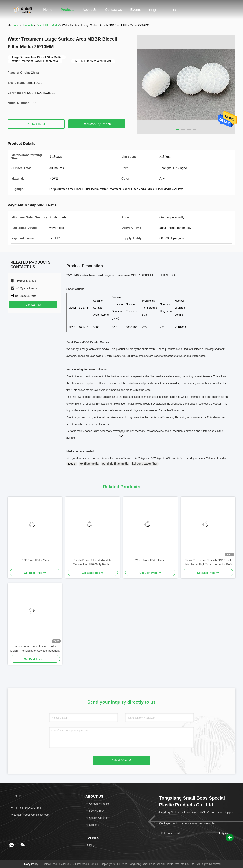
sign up (223, 833)
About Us (90, 10)
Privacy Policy (30, 864)
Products (67, 10)
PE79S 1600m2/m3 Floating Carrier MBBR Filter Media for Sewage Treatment (35, 649)
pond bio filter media (115, 464)
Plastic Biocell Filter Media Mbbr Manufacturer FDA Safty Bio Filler (93, 562)
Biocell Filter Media (48, 25)
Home (48, 10)
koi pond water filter (145, 464)
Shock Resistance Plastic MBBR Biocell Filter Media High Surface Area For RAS (208, 562)
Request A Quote (97, 124)
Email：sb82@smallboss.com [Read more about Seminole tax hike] (30, 815)
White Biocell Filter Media (150, 560)
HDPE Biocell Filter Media (35, 560)
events (135, 10)
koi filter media (89, 464)
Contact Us (113, 10)
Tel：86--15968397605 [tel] (26, 808)
